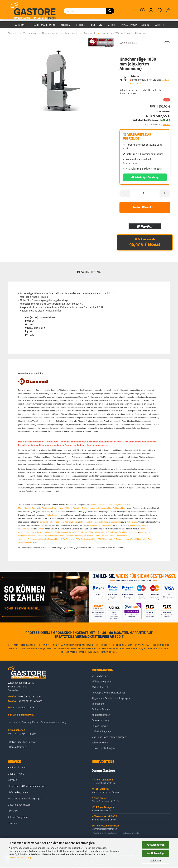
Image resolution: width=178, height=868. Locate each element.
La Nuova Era (121, 536)
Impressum (98, 704)
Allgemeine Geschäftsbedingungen (111, 698)
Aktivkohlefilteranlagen (139, 525)
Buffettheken (28, 529)
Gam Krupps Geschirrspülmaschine (123, 532)
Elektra (98, 536)
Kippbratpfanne (30, 508)
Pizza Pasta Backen (101, 522)
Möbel (112, 25)
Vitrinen (41, 529)
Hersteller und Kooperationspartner (27, 786)
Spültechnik (116, 522)
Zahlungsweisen (100, 743)
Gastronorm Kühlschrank (52, 508)
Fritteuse (122, 505)
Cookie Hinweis (100, 726)
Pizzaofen (77, 508)
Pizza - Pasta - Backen (135, 25)
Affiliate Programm (102, 682)
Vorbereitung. (133, 522)
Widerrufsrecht (100, 687)
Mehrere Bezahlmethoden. (105, 829)
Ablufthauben (96, 525)
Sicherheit (13, 811)
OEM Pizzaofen (68, 539)
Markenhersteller (53, 515)
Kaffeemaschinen (44, 25)
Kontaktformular (18, 747)
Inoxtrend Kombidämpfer (75, 536)
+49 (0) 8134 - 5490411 (30, 697)
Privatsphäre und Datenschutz (108, 693)
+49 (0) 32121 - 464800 (30, 701)
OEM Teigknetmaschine (86, 539)
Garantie (13, 780)
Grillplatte (102, 505)
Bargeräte (20, 25)
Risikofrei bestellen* (101, 811)
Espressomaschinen (36, 539)
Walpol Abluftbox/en (138, 539)
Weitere (160, 25)
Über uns (13, 823)
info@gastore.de (25, 707)
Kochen (65, 25)
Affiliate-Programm (18, 817)
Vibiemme (23, 539)
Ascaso (90, 536)
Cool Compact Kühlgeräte (66, 532)
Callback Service (101, 709)
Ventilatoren (107, 525)
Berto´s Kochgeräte (45, 532)
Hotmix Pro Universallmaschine (51, 536)
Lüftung (96, 25)
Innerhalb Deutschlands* (104, 820)
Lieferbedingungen (102, 732)
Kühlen (81, 25)
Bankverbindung (100, 720)
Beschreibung (89, 272)
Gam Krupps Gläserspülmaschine (92, 532)
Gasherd (93, 505)
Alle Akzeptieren (156, 845)
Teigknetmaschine (90, 508)
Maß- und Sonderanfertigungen (109, 737)
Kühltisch (68, 508)
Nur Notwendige (156, 853)
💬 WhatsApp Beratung (145, 177)
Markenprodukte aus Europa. (105, 792)
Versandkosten (100, 676)
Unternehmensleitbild (19, 805)
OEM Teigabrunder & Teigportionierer (113, 539)
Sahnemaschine (105, 508)
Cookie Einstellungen (103, 748)
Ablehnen (156, 861)
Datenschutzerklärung (20, 857)
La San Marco (108, 536)
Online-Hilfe (15, 742)
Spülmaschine (119, 508)
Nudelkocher (112, 505)
